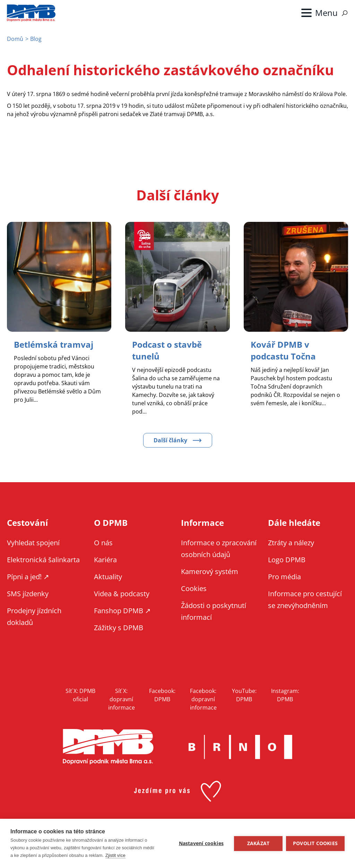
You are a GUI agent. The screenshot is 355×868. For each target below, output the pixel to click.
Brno (240, 747)
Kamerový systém (210, 571)
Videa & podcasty (122, 594)
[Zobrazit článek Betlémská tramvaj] (54, 344)
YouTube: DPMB (244, 695)
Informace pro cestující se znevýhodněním (305, 600)
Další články (170, 440)
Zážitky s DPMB (119, 628)
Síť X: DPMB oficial (80, 695)
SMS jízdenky (28, 594)
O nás (103, 543)
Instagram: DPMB (285, 695)
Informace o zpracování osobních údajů (219, 549)
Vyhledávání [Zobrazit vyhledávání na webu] (345, 13)
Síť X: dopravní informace (122, 699)
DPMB (108, 747)
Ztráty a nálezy (291, 543)
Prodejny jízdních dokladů (34, 617)
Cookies (194, 588)
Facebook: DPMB (162, 695)
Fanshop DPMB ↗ (122, 611)
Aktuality (108, 577)
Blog (36, 39)
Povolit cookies (315, 843)
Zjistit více (115, 855)
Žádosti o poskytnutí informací (214, 611)
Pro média (284, 577)
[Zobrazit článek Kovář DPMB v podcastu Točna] (283, 350)
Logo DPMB (287, 560)
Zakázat (258, 843)
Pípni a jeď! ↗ (28, 577)
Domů (15, 39)
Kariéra (105, 560)
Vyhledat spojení (33, 543)
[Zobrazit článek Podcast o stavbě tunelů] (167, 350)
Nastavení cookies (201, 843)
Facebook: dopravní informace (203, 699)
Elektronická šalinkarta (43, 560)
